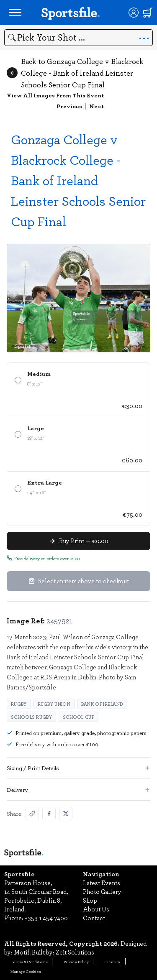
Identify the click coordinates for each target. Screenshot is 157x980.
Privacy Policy (76, 962)
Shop (90, 900)
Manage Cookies (26, 971)
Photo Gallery (102, 891)
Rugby (19, 704)
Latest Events (102, 883)
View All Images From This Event (55, 95)
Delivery (78, 790)
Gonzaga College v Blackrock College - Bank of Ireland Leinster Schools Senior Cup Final (78, 180)
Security (112, 962)
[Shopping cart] (148, 13)
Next (97, 106)
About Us (96, 909)
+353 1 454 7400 (46, 918)
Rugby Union (54, 704)
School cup (78, 717)
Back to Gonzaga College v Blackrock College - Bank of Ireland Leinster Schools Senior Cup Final (75, 73)
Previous (69, 106)
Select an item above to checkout (79, 581)
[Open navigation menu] (15, 13)
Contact (94, 918)
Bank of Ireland (102, 704)
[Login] (134, 13)
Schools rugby (31, 717)
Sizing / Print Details (78, 768)
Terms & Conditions (29, 962)
